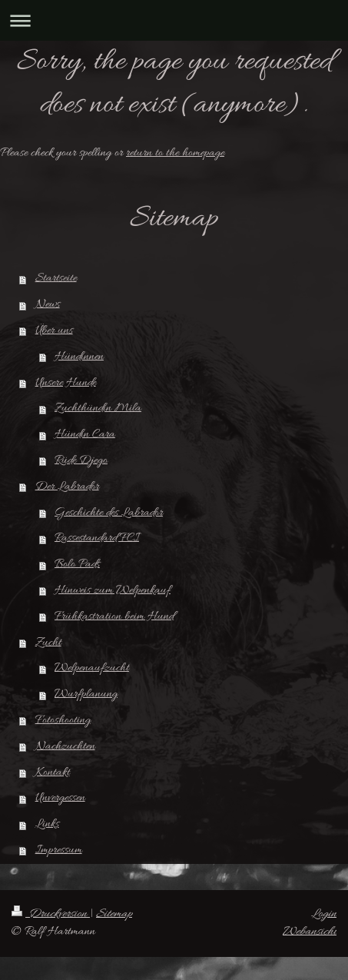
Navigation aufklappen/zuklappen (174, 20)
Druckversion (51, 914)
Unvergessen (60, 798)
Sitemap (114, 914)
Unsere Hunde (66, 383)
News (48, 304)
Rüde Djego (81, 460)
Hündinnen (79, 357)
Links (47, 824)
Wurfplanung (86, 694)
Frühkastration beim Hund (114, 616)
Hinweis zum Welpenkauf (113, 590)
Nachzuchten (65, 746)
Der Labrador (67, 487)
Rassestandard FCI (97, 538)
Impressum (59, 850)
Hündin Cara (85, 434)
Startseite (56, 278)
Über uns (54, 331)
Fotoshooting (63, 720)
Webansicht (310, 932)
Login (324, 914)
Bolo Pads (77, 564)
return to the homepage (175, 153)
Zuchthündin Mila (98, 408)
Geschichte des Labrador (109, 513)
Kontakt (53, 772)
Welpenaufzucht (92, 668)
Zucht (48, 643)
